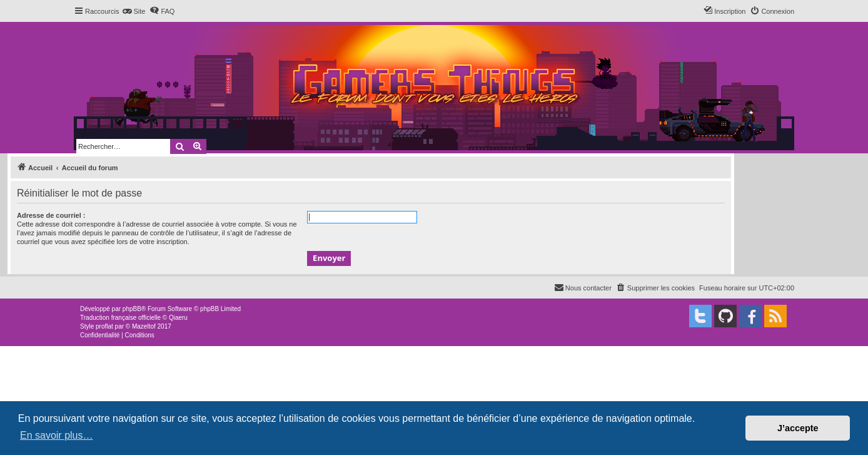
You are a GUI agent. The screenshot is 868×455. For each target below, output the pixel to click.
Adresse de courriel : (51, 215)
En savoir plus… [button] (57, 435)
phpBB (132, 309)
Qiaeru (178, 318)
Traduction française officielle (120, 318)
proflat (104, 326)
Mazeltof (144, 326)
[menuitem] (134, 11)
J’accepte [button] (798, 428)
